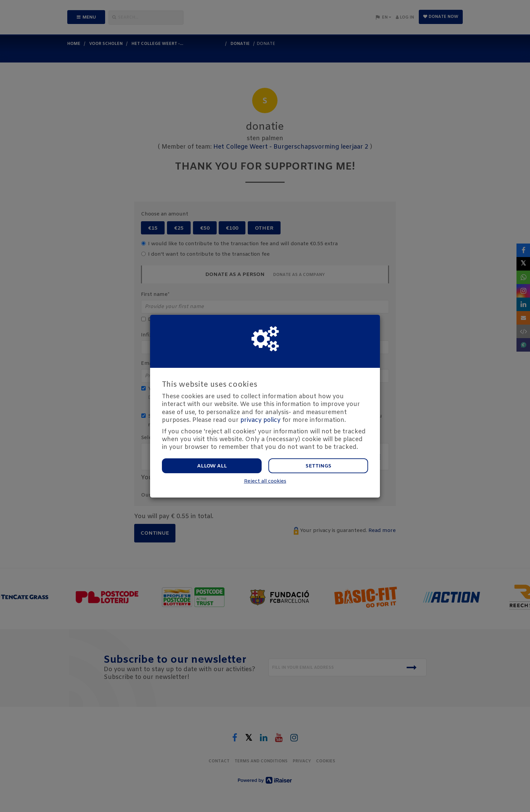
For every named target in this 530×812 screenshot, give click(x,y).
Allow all (212, 466)
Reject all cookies (265, 481)
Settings (318, 466)
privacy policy (260, 420)
